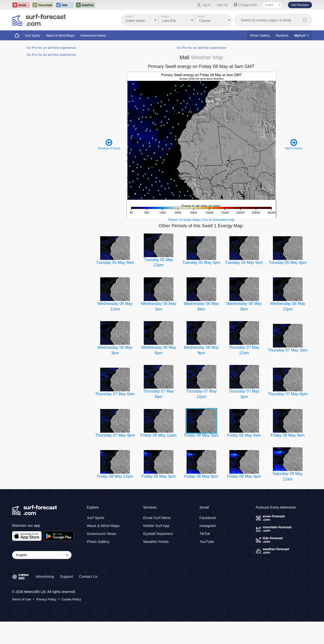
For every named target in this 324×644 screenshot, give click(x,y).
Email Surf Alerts (157, 540)
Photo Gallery (260, 35)
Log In (206, 5)
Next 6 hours (294, 167)
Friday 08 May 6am (244, 458)
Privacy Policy (46, 622)
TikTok (205, 556)
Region (165, 17)
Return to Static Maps (185, 242)
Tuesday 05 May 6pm (244, 285)
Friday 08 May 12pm (115, 499)
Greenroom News (93, 35)
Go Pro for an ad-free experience (51, 197)
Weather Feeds (156, 564)
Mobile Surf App (156, 548)
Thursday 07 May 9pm (115, 458)
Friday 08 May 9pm (244, 499)
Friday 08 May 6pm (201, 499)
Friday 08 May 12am (159, 458)
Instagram (208, 548)
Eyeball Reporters (158, 556)
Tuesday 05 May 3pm (201, 285)
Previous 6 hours (109, 167)
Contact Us (88, 599)
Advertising (45, 599)
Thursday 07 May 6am (115, 416)
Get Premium (300, 5)
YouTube (207, 564)
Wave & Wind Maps (60, 35)
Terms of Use (22, 622)
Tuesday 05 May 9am (115, 285)
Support (67, 599)
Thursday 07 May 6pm (288, 416)
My (302, 35)
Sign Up (222, 5)
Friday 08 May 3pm (159, 499)
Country (129, 17)
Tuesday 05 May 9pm (288, 285)
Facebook (208, 540)
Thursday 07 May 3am (288, 373)
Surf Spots (32, 35)
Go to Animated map (219, 242)
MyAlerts (282, 35)
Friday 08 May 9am (288, 458)
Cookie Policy (71, 622)
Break (201, 17)
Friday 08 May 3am (201, 458)
